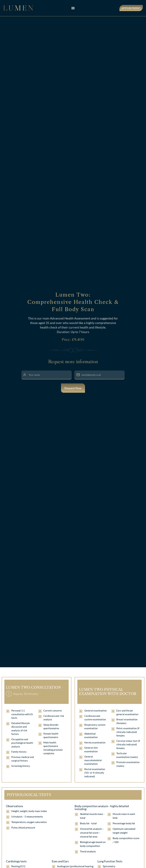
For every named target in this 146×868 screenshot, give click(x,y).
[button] (73, 8)
